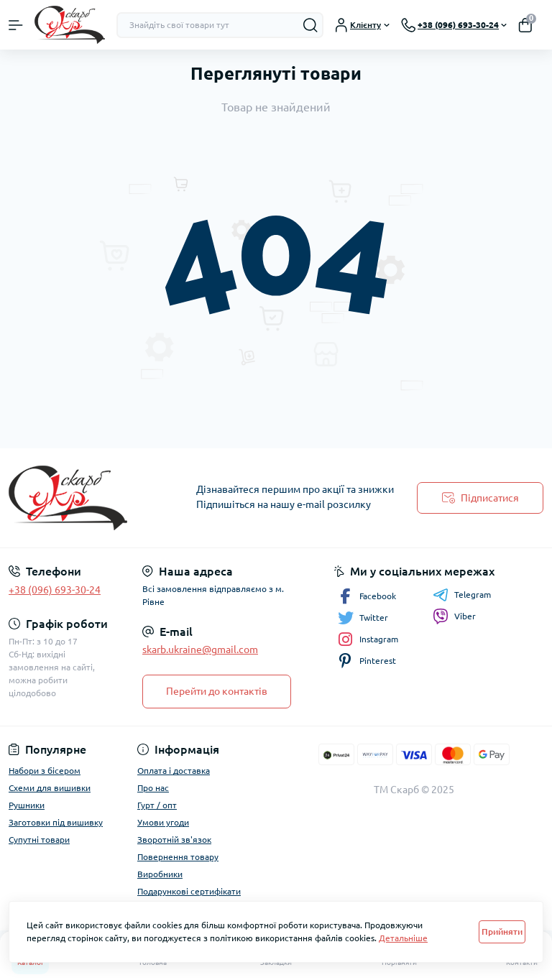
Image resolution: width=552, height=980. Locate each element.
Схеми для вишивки (50, 788)
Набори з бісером (45, 771)
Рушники (27, 805)
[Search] (310, 25)
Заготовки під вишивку (56, 822)
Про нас (153, 788)
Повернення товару (178, 857)
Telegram (462, 595)
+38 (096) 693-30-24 (55, 590)
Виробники (160, 874)
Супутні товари (39, 840)
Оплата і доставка (174, 771)
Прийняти (502, 932)
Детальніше (403, 938)
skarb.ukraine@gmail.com (200, 650)
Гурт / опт (157, 805)
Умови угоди (163, 822)
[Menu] (16, 25)
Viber (454, 616)
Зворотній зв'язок (174, 840)
